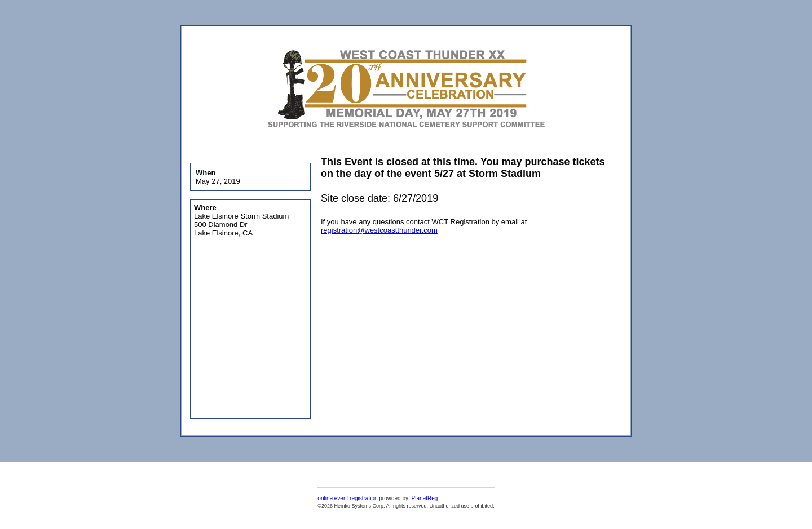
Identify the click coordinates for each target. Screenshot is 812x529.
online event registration (347, 498)
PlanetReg (425, 498)
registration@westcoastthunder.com (379, 230)
